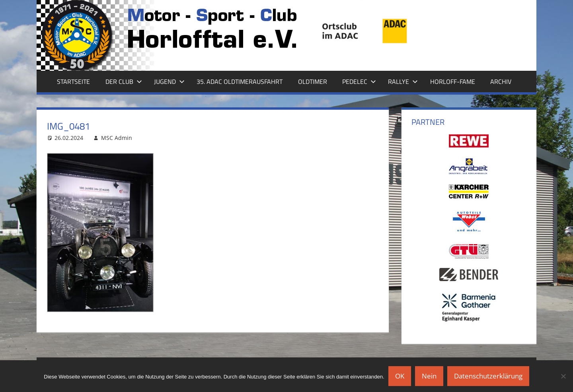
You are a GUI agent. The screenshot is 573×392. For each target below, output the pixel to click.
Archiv (501, 82)
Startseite (73, 82)
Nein (429, 376)
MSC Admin (117, 138)
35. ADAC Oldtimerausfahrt (240, 82)
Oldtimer (313, 82)
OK (400, 376)
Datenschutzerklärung (488, 376)
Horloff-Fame (453, 82)
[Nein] (563, 376)
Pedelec (359, 82)
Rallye (403, 82)
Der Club (124, 82)
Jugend (169, 82)
